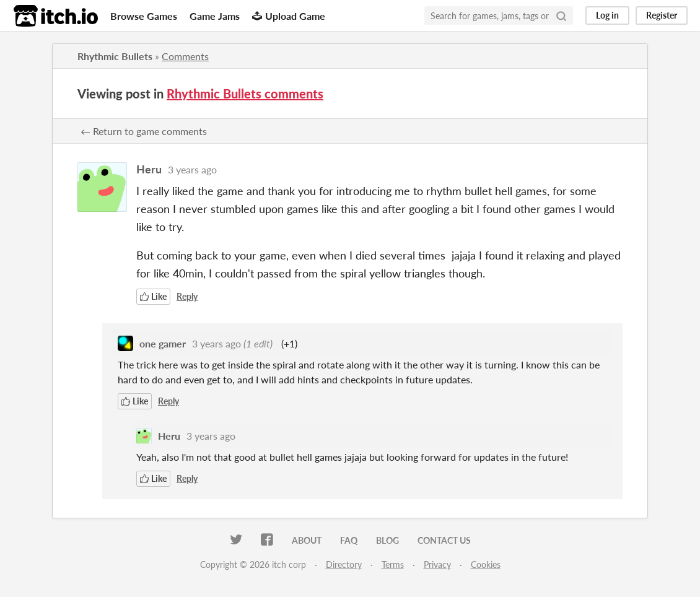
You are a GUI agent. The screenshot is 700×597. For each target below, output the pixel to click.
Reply (187, 296)
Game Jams (215, 16)
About (307, 540)
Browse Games (144, 16)
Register (662, 15)
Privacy (437, 564)
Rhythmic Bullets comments (245, 94)
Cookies (486, 564)
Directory (344, 564)
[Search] (561, 15)
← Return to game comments (144, 131)
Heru (149, 169)
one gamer (163, 343)
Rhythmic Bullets (115, 56)
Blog (387, 540)
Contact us (444, 540)
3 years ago (192, 169)
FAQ (349, 540)
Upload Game (289, 16)
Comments (185, 56)
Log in (607, 15)
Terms (393, 564)
